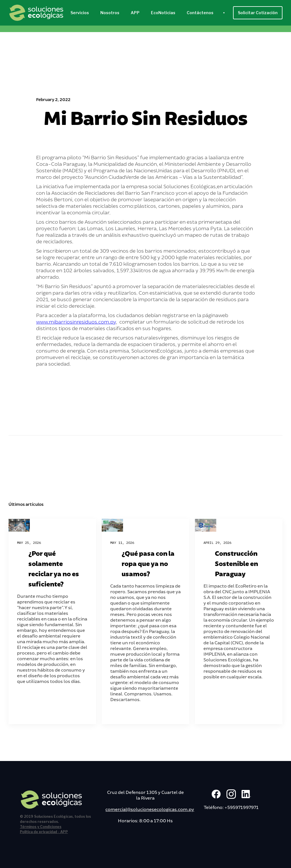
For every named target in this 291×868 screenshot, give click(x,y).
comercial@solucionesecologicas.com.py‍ (150, 809)
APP (135, 13)
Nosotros (110, 13)
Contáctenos (200, 13)
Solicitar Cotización (258, 13)
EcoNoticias (163, 13)
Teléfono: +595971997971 (231, 807)
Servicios (80, 13)
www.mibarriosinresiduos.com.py (76, 322)
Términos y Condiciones (41, 827)
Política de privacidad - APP (44, 832)
